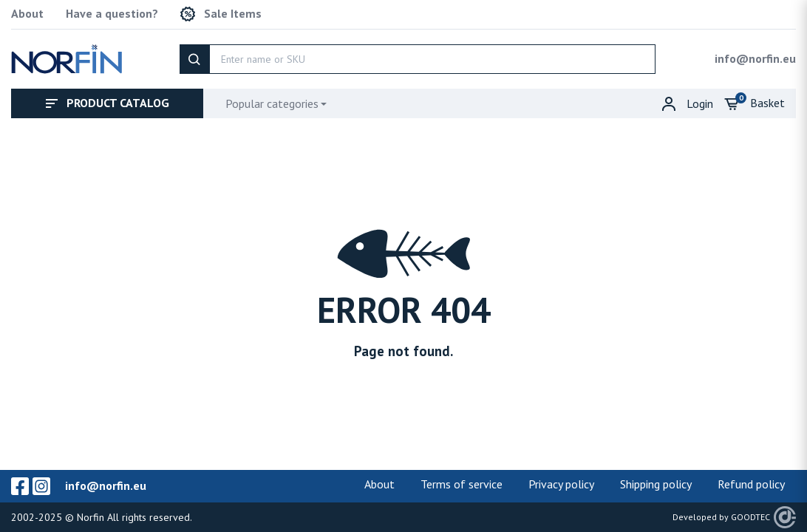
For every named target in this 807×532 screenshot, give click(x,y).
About (27, 14)
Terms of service (462, 484)
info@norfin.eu (755, 58)
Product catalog (108, 103)
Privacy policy (561, 484)
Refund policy (751, 484)
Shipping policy (656, 484)
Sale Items (221, 14)
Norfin (91, 517)
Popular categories (272, 103)
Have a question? (112, 14)
